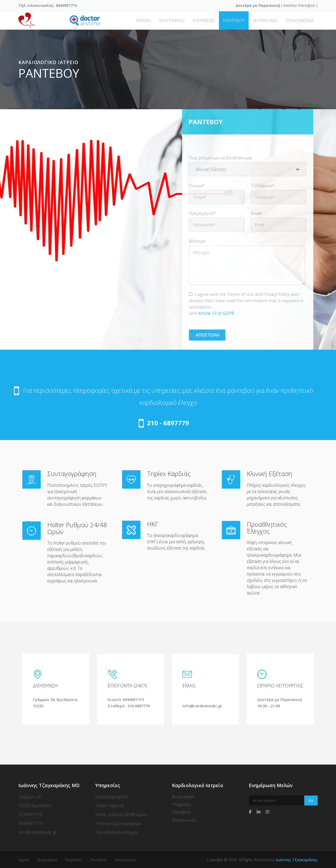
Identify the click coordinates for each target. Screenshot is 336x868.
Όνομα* (196, 186)
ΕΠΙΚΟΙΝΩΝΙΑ (300, 20)
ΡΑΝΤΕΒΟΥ (234, 20)
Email (255, 213)
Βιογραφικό (183, 796)
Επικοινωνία (184, 820)
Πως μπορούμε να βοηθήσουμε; (219, 158)
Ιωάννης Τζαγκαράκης (297, 859)
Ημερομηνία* (201, 213)
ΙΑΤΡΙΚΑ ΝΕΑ (265, 20)
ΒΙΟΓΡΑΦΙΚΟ (172, 20)
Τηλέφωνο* (261, 186)
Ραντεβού (307, 5)
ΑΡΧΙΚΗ (144, 20)
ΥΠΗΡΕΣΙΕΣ (204, 20)
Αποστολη (206, 335)
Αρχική (24, 859)
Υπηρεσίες (182, 804)
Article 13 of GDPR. (215, 313)
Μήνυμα (196, 241)
